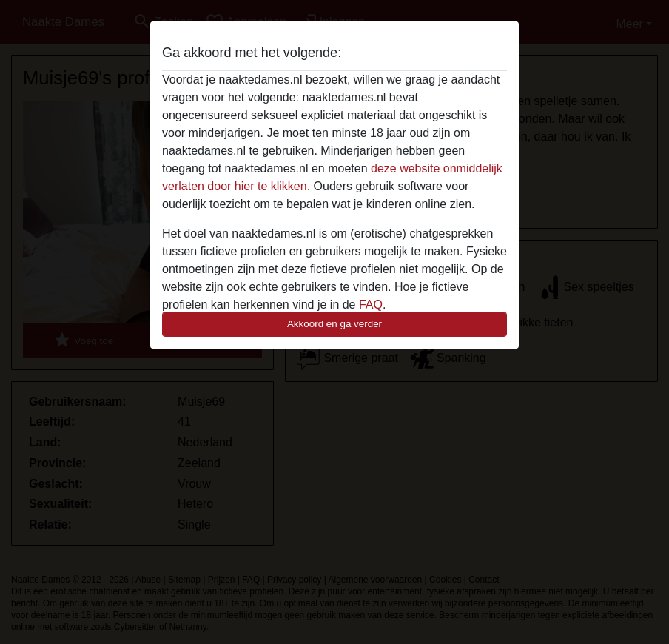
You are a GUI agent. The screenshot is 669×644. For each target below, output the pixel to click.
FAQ (371, 305)
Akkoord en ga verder (334, 324)
